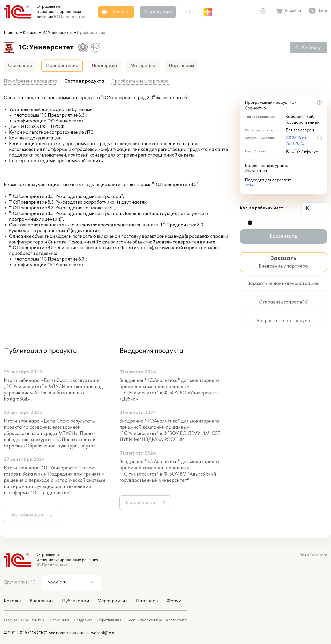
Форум (174, 601)
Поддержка (104, 66)
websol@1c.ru (103, 633)
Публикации (76, 601)
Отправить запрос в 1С (283, 302)
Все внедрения (142, 503)
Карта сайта (176, 620)
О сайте (10, 620)
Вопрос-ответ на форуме (283, 321)
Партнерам (181, 66)
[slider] (250, 223)
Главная (11, 33)
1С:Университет (58, 33)
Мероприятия (113, 601)
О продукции (158, 12)
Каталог (31, 33)
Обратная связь (110, 620)
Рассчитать (283, 236)
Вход (322, 11)
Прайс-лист (60, 620)
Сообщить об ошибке (144, 620)
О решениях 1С (33, 620)
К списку (311, 48)
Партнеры (147, 601)
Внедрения (42, 601)
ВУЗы (249, 185)
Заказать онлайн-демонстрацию (283, 284)
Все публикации (28, 515)
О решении (20, 66)
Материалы (143, 66)
